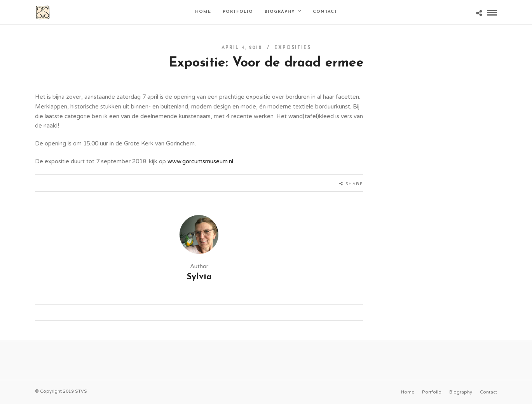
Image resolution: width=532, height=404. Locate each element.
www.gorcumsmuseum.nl (200, 161)
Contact (325, 12)
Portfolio (238, 12)
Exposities (293, 48)
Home (203, 12)
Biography (280, 12)
